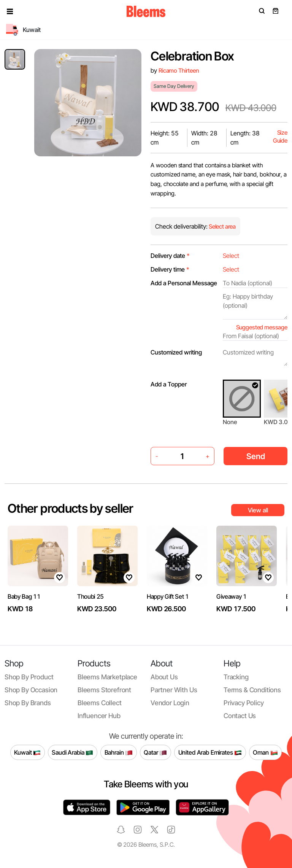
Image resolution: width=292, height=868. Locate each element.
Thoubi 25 (90, 596)
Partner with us (174, 690)
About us (164, 677)
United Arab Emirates (210, 752)
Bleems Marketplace (107, 677)
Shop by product (29, 677)
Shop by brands (28, 703)
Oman (265, 752)
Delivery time (170, 269)
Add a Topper (169, 384)
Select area (222, 227)
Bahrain (119, 752)
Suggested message (262, 327)
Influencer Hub (99, 716)
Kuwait (27, 752)
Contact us (240, 716)
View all (258, 510)
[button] (10, 11)
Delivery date (170, 256)
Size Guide (280, 137)
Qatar (155, 752)
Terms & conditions (252, 690)
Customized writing (176, 352)
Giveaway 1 (232, 596)
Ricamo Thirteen (179, 71)
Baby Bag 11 (24, 596)
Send (256, 456)
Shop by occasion (31, 690)
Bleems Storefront (104, 690)
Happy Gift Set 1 (168, 596)
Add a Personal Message (184, 283)
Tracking (236, 677)
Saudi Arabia (72, 752)
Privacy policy (244, 703)
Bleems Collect (100, 703)
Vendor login (170, 703)
